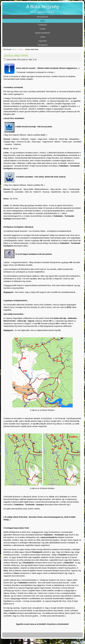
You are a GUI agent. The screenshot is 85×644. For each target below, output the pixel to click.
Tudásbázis (42, 25)
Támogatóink (43, 45)
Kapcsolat (42, 41)
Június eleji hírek (16, 55)
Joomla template (30, 641)
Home (14, 49)
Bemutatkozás (43, 17)
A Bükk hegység (42, 7)
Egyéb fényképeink (42, 33)
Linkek (42, 37)
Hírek (42, 21)
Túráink (43, 29)
